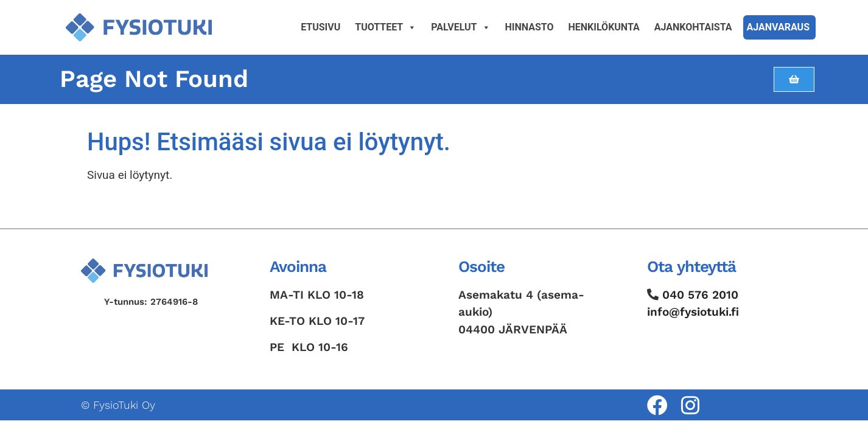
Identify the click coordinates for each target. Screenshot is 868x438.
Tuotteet (386, 27)
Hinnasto (530, 27)
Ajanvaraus (778, 27)
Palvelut (460, 27)
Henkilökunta (604, 27)
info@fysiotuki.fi (693, 312)
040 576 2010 (700, 295)
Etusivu (320, 27)
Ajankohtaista (693, 27)
